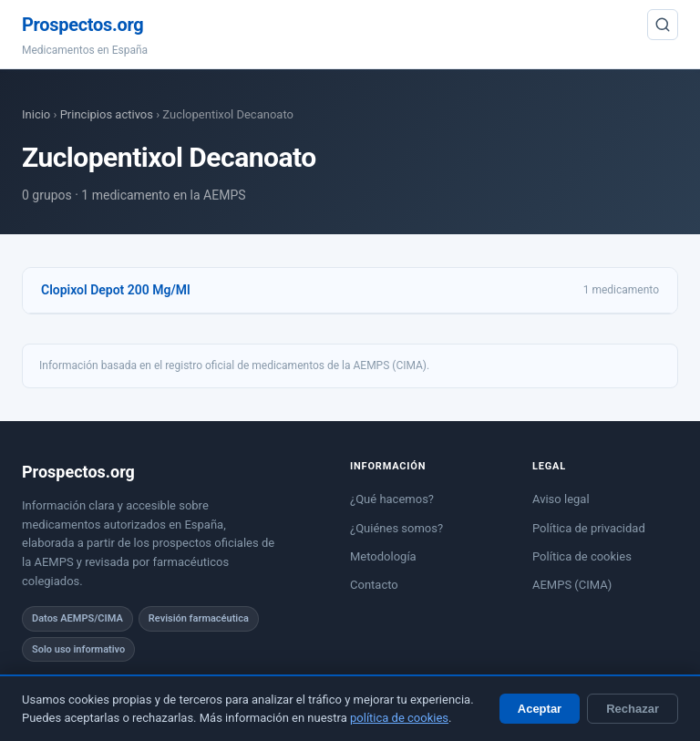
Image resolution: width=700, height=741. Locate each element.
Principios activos (107, 114)
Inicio (36, 114)
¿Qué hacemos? (392, 499)
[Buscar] (663, 25)
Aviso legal (561, 499)
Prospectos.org (82, 25)
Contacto (374, 585)
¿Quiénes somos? (396, 528)
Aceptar (540, 709)
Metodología (383, 556)
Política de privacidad (589, 528)
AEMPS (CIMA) (572, 585)
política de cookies (399, 718)
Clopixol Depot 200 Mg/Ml (116, 290)
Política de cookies (582, 556)
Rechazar (633, 709)
